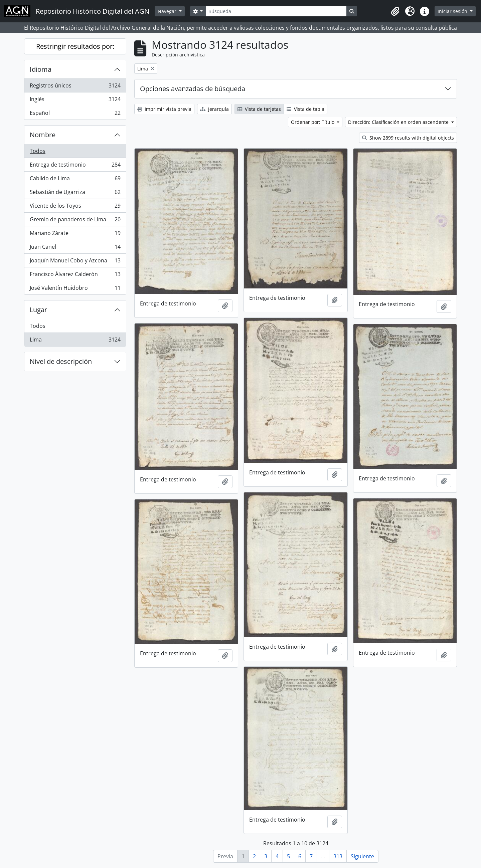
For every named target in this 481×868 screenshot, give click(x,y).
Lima (75, 341)
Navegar (168, 11)
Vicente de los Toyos (75, 207)
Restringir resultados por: (75, 46)
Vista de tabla (305, 109)
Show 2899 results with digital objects (408, 138)
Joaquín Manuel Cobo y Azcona (75, 262)
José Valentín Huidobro (75, 289)
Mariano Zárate (75, 235)
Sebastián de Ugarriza (75, 193)
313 (338, 856)
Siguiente (362, 856)
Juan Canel (75, 248)
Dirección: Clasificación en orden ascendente (399, 122)
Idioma (41, 69)
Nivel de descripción (61, 361)
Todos (38, 151)
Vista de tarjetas (259, 109)
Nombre (43, 135)
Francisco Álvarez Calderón (75, 276)
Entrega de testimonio (75, 166)
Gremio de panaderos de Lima (75, 221)
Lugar (38, 310)
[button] (395, 11)
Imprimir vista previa (164, 109)
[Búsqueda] (276, 11)
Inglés (75, 101)
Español (75, 114)
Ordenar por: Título (313, 122)
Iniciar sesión (453, 11)
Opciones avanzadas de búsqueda (193, 89)
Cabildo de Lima (75, 180)
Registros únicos (75, 87)
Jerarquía (214, 109)
